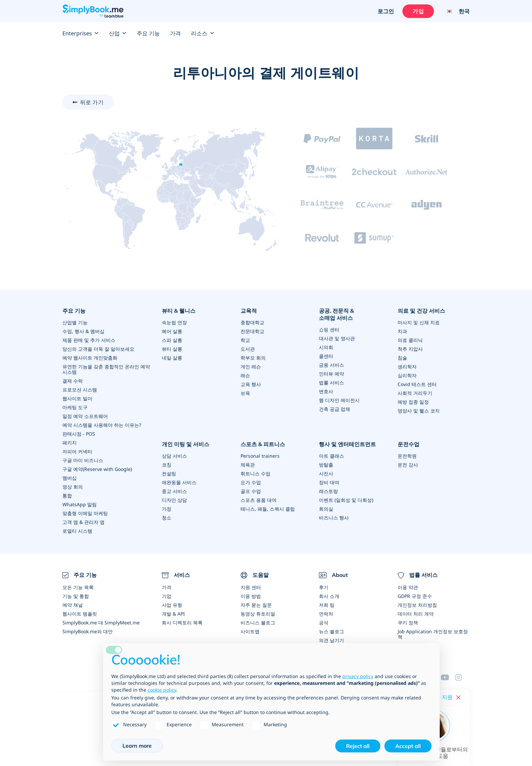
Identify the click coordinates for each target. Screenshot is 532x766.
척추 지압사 (410, 349)
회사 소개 (329, 596)
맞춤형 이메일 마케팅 (85, 513)
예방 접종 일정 (413, 402)
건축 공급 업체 (335, 409)
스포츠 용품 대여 (259, 500)
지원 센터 (251, 587)
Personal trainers (260, 456)
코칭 (167, 465)
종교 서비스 (174, 491)
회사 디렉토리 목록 (182, 623)
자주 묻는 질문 (256, 605)
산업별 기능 (75, 322)
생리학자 (407, 367)
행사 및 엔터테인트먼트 (347, 444)
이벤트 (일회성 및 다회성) (346, 500)
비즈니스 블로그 (258, 623)
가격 (175, 33)
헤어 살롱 (172, 331)
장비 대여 (329, 482)
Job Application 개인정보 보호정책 (433, 634)
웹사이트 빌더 (77, 398)
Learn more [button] (137, 746)
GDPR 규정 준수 (415, 596)
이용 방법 (251, 596)
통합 (67, 496)
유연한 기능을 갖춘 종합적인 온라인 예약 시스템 (106, 369)
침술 (402, 358)
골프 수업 (251, 491)
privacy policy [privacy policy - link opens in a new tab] (358, 676)
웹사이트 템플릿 (80, 614)
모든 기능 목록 (78, 587)
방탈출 (326, 465)
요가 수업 (251, 482)
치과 (402, 331)
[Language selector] (455, 11)
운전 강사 (408, 465)
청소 (167, 518)
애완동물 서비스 (179, 482)
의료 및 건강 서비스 (421, 311)
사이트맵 (250, 631)
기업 (167, 596)
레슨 (245, 375)
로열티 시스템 (77, 531)
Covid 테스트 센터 (417, 384)
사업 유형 (172, 605)
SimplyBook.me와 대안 (88, 631)
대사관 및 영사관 (337, 338)
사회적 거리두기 (415, 393)
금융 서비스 (331, 365)
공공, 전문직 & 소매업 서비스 (336, 314)
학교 (245, 340)
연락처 (326, 614)
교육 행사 (251, 384)
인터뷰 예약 (331, 374)
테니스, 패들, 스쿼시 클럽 (268, 509)
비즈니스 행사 (334, 518)
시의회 (326, 347)
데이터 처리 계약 (416, 614)
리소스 (203, 33)
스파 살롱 (172, 340)
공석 (324, 623)
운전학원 (407, 456)
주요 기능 (148, 33)
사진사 (326, 473)
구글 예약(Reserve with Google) (97, 469)
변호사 (326, 391)
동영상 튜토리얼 (258, 614)
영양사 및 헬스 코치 (419, 411)
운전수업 (408, 444)
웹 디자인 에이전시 (339, 400)
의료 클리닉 (410, 340)
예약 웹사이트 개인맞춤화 (90, 358)
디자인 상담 (174, 500)
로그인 (386, 11)
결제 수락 (73, 381)
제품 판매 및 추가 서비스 (89, 340)
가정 (167, 509)
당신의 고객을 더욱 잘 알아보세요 (98, 349)
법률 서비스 (331, 382)
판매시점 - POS (79, 434)
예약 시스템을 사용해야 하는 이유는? (102, 425)
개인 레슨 (251, 367)
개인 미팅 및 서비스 (186, 444)
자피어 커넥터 (77, 451)
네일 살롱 (172, 358)
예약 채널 (73, 605)
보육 (245, 393)
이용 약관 (408, 587)
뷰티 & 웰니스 (179, 311)
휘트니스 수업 (255, 473)
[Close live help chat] (458, 697)
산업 (118, 33)
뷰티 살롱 (172, 349)
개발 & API (173, 614)
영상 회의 (73, 487)
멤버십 (70, 478)
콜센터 (326, 356)
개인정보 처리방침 (417, 605)
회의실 (326, 509)
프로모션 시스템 (80, 390)
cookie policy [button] (162, 690)
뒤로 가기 (92, 102)
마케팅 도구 (75, 407)
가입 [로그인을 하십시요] (418, 11)
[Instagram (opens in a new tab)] (462, 677)
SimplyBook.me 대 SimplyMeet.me (101, 623)
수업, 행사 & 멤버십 (83, 331)
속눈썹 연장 (174, 322)
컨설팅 (169, 473)
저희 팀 (327, 605)
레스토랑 (328, 491)
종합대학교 (252, 322)
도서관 (248, 349)
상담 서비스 (174, 456)
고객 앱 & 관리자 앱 (83, 522)
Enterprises (81, 33)
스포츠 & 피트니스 (263, 444)
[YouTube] (448, 677)
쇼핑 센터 (329, 330)
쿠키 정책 (408, 623)
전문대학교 (252, 331)
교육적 (249, 311)
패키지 (70, 443)
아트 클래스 (331, 456)
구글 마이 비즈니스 (83, 460)
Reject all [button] (358, 746)
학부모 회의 (253, 358)
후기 (324, 587)
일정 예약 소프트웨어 (85, 416)
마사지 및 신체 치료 (419, 322)
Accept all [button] (408, 746)
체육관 (248, 465)
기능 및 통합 (76, 596)
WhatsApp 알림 (80, 504)
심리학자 (407, 375)
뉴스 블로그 (331, 631)
